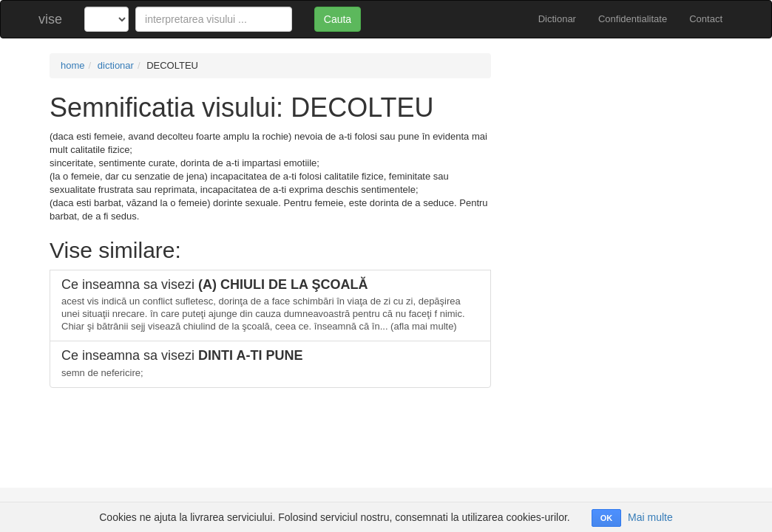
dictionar (116, 65)
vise (50, 19)
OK (607, 518)
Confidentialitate (633, 19)
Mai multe (650, 517)
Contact (706, 19)
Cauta (338, 19)
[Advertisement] (618, 146)
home (73, 65)
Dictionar (557, 19)
